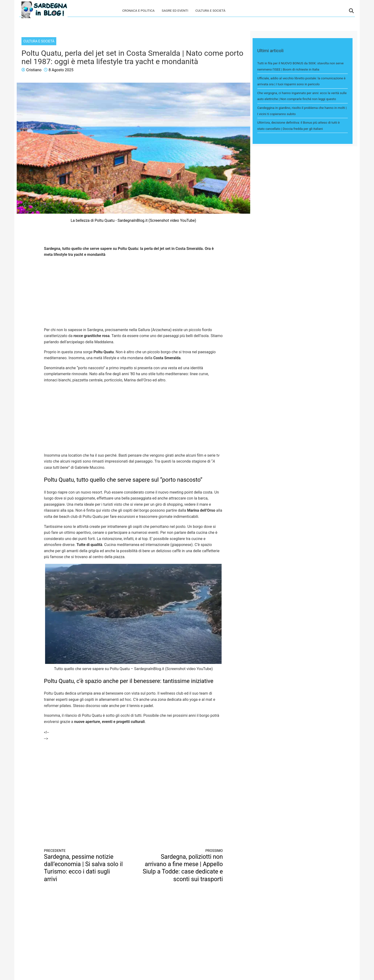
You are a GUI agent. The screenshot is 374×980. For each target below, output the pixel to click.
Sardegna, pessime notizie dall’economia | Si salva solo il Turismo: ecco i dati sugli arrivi (84, 865)
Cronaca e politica (138, 10)
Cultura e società (210, 10)
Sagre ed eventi (175, 10)
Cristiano (34, 70)
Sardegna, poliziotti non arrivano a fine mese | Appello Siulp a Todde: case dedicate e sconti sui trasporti (183, 865)
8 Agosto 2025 (61, 70)
